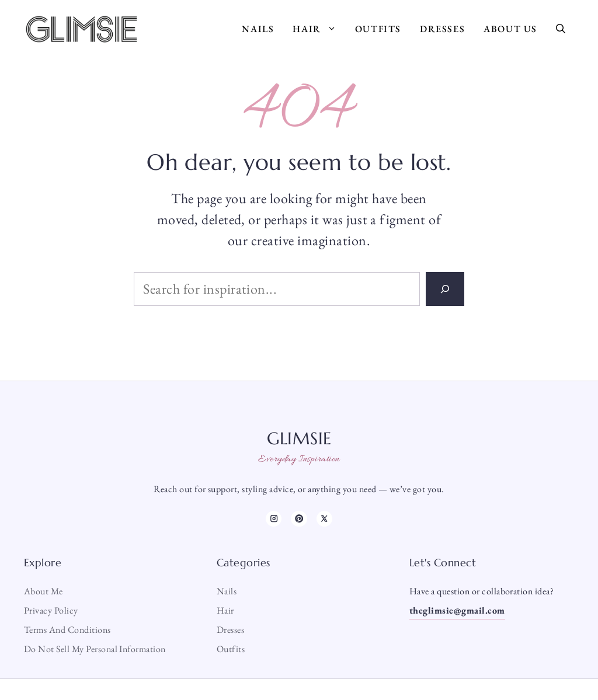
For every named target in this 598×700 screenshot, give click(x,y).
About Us (510, 29)
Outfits (378, 29)
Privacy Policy (51, 610)
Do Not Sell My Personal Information (95, 649)
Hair (319, 29)
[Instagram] (274, 519)
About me (44, 591)
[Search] (445, 289)
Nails (258, 29)
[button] (561, 29)
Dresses (442, 29)
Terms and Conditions (67, 630)
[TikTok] (299, 519)
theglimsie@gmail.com (457, 610)
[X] (324, 519)
